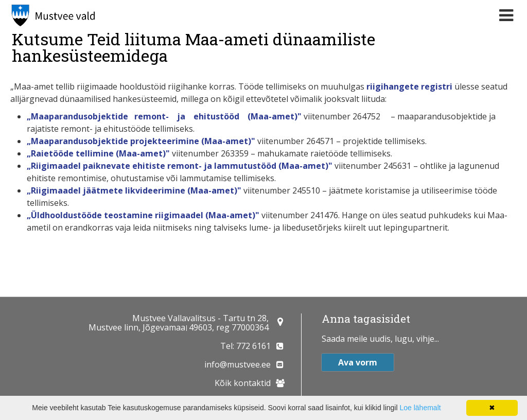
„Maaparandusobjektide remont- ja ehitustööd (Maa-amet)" (164, 116)
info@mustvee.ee (238, 364)
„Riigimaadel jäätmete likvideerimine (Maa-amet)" (135, 190)
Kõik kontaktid (243, 383)
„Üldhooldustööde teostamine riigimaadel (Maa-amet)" (143, 215)
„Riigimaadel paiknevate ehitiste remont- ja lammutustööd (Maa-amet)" (181, 166)
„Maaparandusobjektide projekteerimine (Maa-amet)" (141, 141)
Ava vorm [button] (358, 362)
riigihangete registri (410, 86)
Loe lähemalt (420, 408)
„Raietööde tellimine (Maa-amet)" (99, 153)
